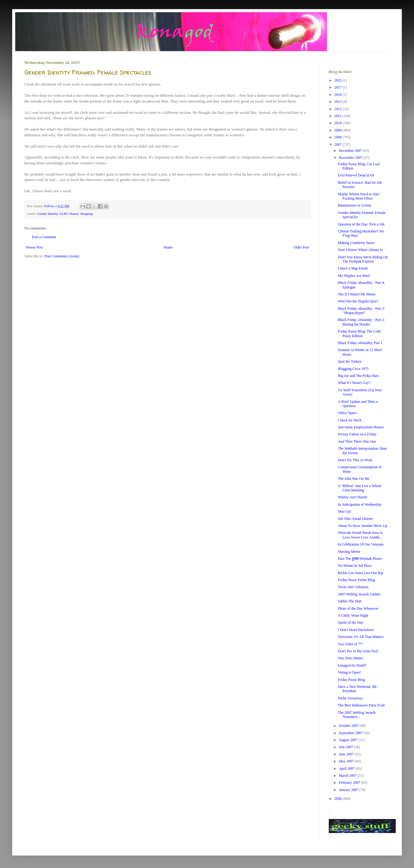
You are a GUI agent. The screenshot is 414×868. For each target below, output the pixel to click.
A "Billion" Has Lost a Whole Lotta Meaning (360, 488)
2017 (339, 87)
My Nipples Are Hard (354, 276)
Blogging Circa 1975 (353, 369)
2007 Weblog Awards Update (359, 594)
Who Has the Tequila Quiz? (358, 301)
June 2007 (347, 754)
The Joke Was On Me (354, 479)
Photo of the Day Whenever (358, 608)
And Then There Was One (357, 441)
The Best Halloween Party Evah (361, 705)
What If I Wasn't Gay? (354, 383)
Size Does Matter (351, 658)
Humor (74, 214)
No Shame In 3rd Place (355, 566)
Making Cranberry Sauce (356, 243)
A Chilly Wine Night (353, 615)
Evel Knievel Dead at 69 (356, 175)
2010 (339, 123)
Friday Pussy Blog (351, 680)
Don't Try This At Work (355, 460)
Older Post (301, 247)
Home (168, 247)
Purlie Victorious (350, 698)
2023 (339, 80)
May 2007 (347, 761)
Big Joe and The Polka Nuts (358, 376)
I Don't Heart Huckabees (356, 630)
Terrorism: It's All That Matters (361, 637)
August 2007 (349, 740)
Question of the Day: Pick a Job (361, 224)
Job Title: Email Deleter (355, 519)
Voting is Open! (349, 672)
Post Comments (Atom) (62, 256)
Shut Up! (345, 511)
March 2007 (348, 776)
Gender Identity (47, 214)
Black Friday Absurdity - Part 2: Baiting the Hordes (361, 322)
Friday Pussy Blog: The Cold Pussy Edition (359, 333)
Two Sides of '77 (350, 644)
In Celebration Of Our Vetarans (361, 544)
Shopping (87, 214)
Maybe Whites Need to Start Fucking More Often (359, 196)
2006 (339, 799)
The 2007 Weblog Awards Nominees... (357, 715)
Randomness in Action (354, 205)
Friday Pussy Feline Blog (356, 580)
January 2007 (349, 790)
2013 (339, 102)
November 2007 (351, 158)
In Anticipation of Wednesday (360, 504)
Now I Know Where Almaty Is (360, 250)
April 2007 (347, 769)
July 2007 (346, 747)
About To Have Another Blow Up (363, 526)
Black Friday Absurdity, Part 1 (360, 343)
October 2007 (349, 726)
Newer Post (34, 247)
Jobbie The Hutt (350, 601)
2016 (339, 95)
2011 (339, 116)
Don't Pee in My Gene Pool (358, 651)
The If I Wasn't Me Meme (357, 294)
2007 (339, 145)
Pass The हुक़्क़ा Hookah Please (360, 559)
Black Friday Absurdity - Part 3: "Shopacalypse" (361, 311)
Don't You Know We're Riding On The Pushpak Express (363, 259)
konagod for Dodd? (352, 665)
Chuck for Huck (350, 420)
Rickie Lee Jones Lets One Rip (361, 573)
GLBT (63, 214)
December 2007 (351, 151)
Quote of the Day (351, 622)
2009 (339, 130)
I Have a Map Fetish (353, 268)
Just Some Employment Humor (361, 427)
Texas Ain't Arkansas (353, 587)
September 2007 (351, 733)
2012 (339, 109)
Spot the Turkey (350, 361)
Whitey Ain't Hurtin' (353, 497)
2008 (339, 137)
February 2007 (350, 783)
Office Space (347, 413)
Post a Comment (44, 237)
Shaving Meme (349, 552)
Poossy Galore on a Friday (357, 434)
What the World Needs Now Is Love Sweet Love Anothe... (360, 535)
